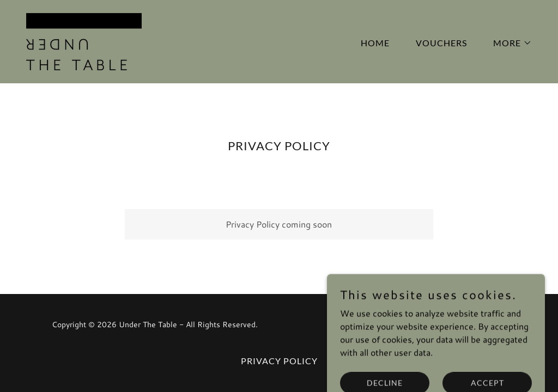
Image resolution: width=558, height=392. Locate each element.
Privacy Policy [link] (279, 361)
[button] (508, 43)
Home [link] (375, 43)
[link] (84, 40)
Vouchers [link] (441, 43)
